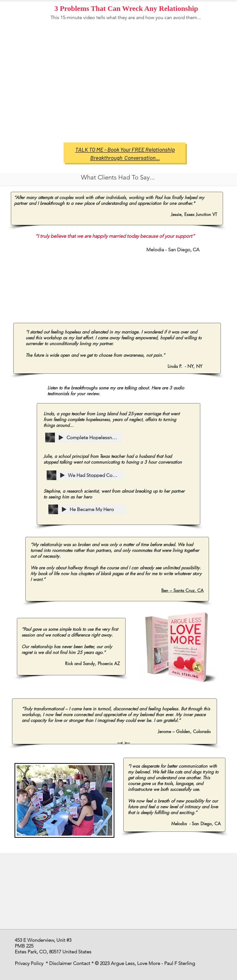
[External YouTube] (128, 81)
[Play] (61, 438)
